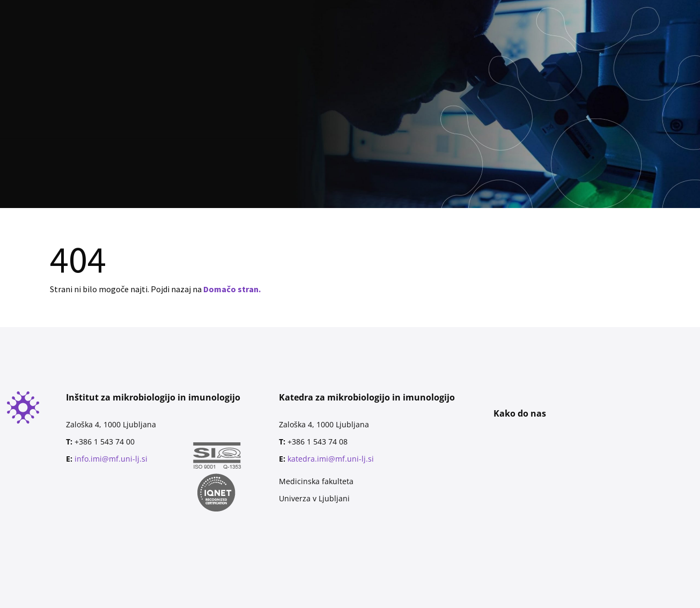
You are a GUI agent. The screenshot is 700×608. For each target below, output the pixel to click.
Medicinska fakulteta (316, 481)
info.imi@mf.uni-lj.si (111, 459)
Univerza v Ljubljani (314, 498)
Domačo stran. (232, 289)
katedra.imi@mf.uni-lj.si (331, 459)
